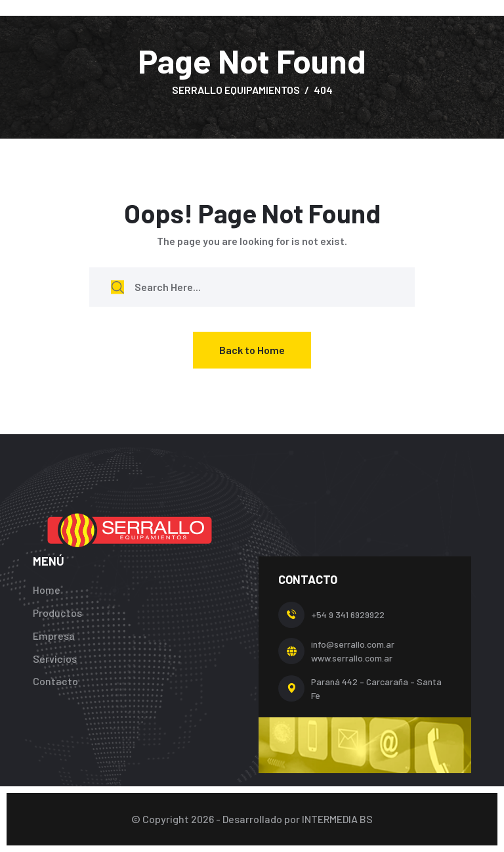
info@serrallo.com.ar (353, 644)
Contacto (55, 681)
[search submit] (117, 287)
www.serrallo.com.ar (352, 658)
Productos (57, 613)
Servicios (55, 659)
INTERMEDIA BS (337, 819)
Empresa (54, 636)
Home (47, 590)
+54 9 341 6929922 (348, 615)
